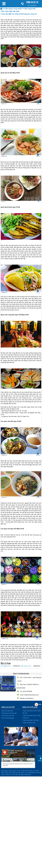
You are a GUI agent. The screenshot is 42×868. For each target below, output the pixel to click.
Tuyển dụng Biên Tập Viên (31, 720)
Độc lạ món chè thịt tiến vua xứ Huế (27, 666)
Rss (36, 704)
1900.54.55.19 (32, 2)
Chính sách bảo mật (8, 716)
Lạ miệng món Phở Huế (7, 666)
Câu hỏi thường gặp (8, 718)
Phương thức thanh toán (9, 713)
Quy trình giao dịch (7, 711)
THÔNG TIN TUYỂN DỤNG (30, 707)
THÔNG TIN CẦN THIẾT (8, 707)
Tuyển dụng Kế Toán (29, 723)
